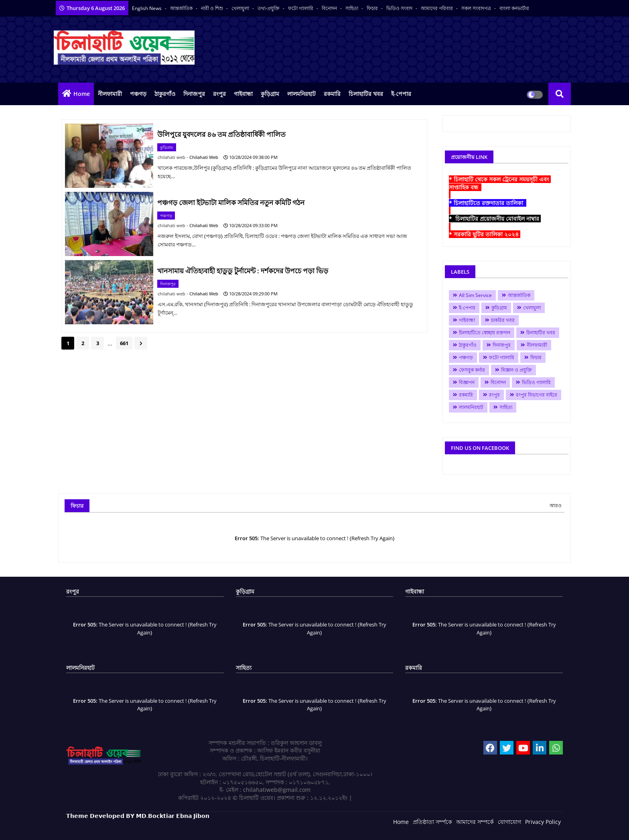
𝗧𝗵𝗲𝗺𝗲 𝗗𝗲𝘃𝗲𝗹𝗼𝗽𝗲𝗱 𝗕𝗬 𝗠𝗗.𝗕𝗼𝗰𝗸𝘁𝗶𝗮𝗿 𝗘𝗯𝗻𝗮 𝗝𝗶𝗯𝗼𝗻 (138, 816)
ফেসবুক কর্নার (472, 370)
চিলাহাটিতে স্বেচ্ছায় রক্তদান (485, 333)
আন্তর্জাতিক (182, 8)
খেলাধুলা (241, 8)
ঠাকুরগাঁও (165, 94)
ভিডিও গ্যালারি (536, 382)
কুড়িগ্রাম (270, 94)
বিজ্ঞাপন (467, 382)
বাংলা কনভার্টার (514, 8)
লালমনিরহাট (301, 94)
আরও (556, 505)
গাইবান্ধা (243, 94)
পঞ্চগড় (138, 94)
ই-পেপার (401, 94)
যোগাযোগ (509, 822)
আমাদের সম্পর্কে (475, 822)
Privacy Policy (543, 822)
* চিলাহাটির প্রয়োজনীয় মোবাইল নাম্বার (495, 219)
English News (147, 8)
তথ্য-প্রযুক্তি (269, 8)
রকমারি (332, 94)
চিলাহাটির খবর (366, 94)
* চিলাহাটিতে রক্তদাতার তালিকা (488, 203)
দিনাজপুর (194, 94)
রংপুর (219, 94)
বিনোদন (330, 8)
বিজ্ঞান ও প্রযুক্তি (516, 370)
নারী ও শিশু (213, 8)
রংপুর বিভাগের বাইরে (537, 395)
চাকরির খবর (503, 320)
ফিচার (373, 8)
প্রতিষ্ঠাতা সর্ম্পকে (432, 822)
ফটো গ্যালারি (301, 8)
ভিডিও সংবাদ (400, 8)
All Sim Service (475, 295)
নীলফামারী (110, 94)
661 (124, 343)
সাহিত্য (352, 8)
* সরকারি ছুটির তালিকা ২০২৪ (485, 234)
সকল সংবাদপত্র (477, 8)
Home (82, 94)
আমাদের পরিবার (437, 8)
